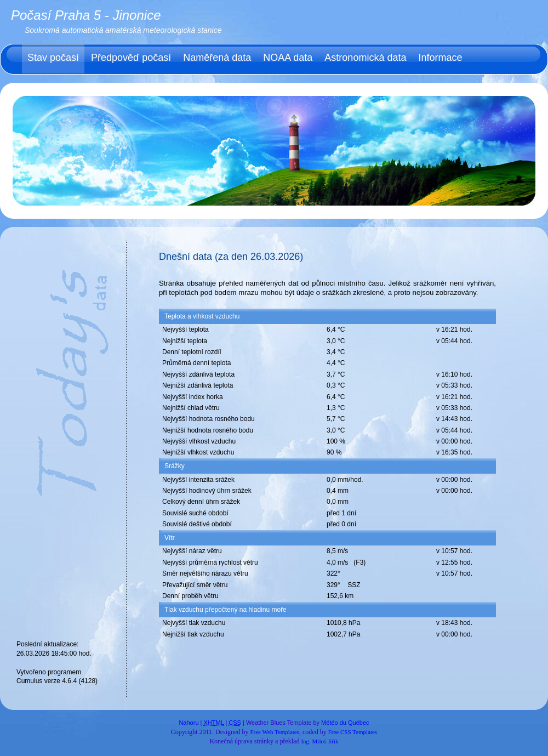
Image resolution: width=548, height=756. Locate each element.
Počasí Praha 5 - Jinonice (86, 15)
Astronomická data (365, 58)
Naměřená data (217, 58)
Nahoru (189, 723)
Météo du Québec (345, 723)
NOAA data (288, 58)
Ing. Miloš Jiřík (319, 741)
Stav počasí (53, 58)
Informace (440, 58)
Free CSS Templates (353, 732)
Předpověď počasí (131, 58)
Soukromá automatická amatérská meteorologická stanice (123, 30)
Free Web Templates (275, 732)
